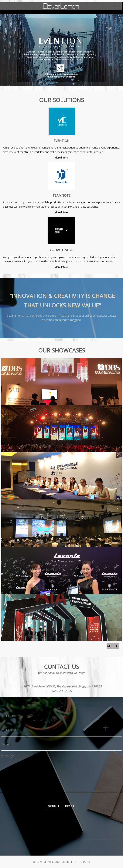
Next (113, 646)
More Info (60, 157)
